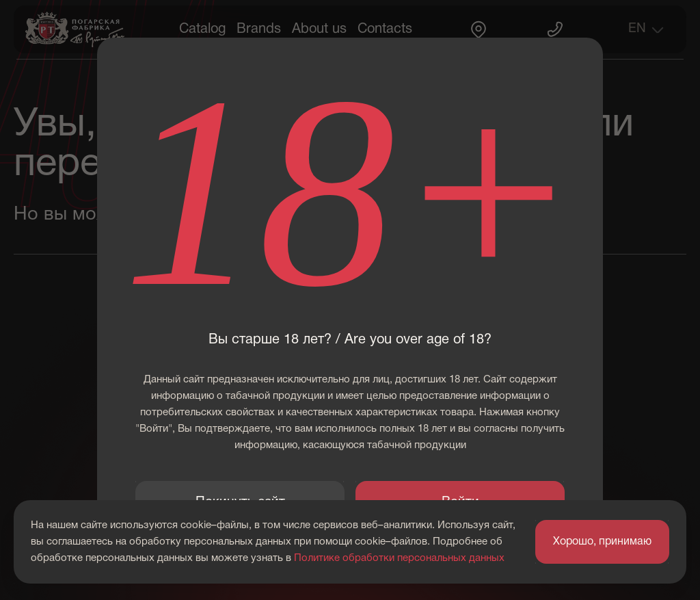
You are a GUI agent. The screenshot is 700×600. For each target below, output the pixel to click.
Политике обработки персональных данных (399, 558)
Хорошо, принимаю (602, 542)
